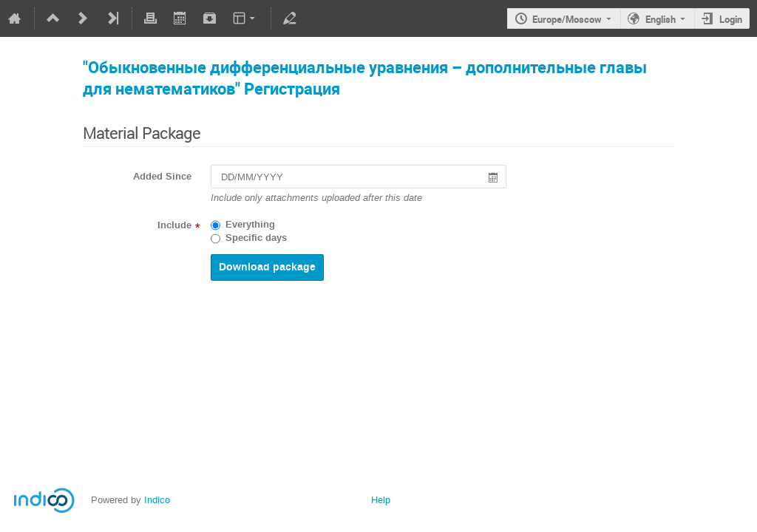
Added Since (162, 177)
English (661, 19)
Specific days (256, 238)
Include (174, 225)
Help (381, 500)
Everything (250, 225)
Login (731, 19)
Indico (157, 500)
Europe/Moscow (567, 19)
